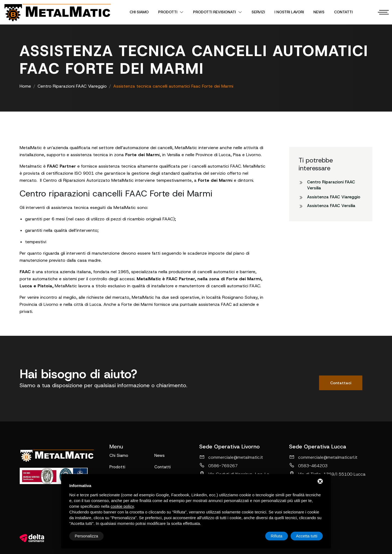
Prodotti (171, 12)
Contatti (343, 12)
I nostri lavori (289, 12)
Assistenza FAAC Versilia (331, 206)
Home (25, 86)
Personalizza (87, 536)
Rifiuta (277, 536)
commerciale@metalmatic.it (231, 457)
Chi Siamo (139, 12)
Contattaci (341, 383)
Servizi (258, 12)
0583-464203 (308, 466)
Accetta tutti (307, 536)
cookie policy (122, 506)
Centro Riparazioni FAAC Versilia (331, 185)
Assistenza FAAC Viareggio (334, 197)
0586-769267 (218, 466)
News (319, 12)
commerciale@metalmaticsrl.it (323, 457)
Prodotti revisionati (218, 12)
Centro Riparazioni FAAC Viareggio (72, 86)
